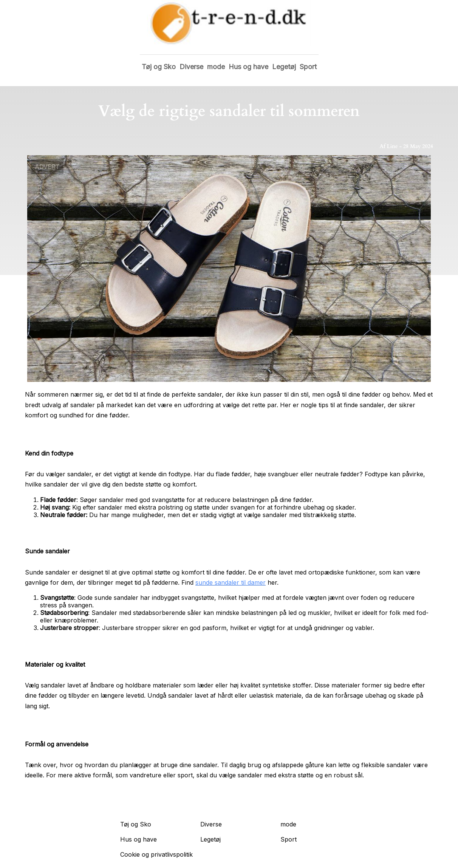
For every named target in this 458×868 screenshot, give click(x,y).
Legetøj (284, 67)
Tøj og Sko (159, 67)
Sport (308, 67)
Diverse (191, 67)
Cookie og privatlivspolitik (156, 854)
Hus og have (248, 67)
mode (216, 67)
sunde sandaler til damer (231, 582)
